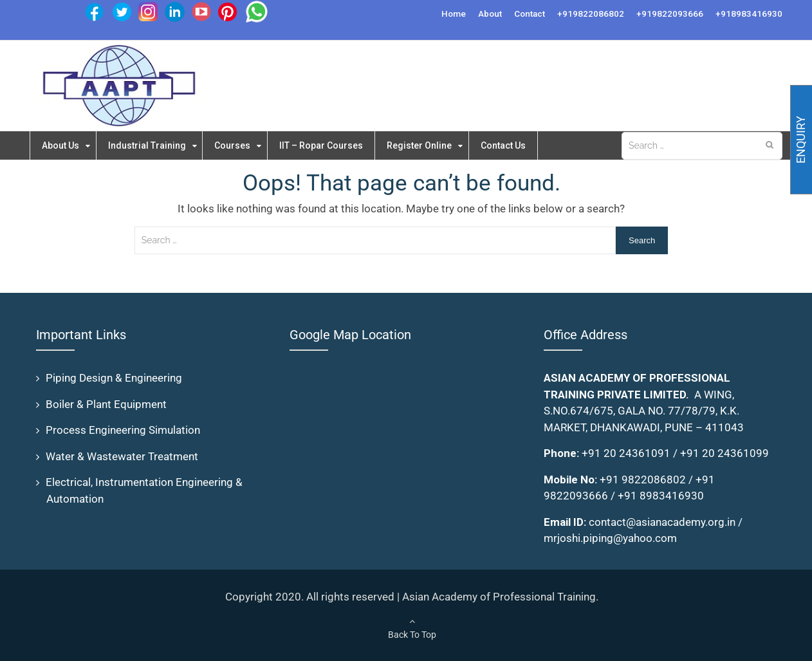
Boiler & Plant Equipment (106, 404)
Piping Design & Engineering (114, 378)
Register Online (429, 145)
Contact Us (515, 145)
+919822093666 (670, 14)
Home (454, 14)
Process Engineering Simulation (123, 430)
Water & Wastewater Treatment (122, 456)
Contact (530, 14)
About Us (62, 145)
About (490, 14)
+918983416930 (749, 14)
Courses (238, 145)
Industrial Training (150, 145)
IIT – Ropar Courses (329, 145)
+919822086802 (591, 14)
